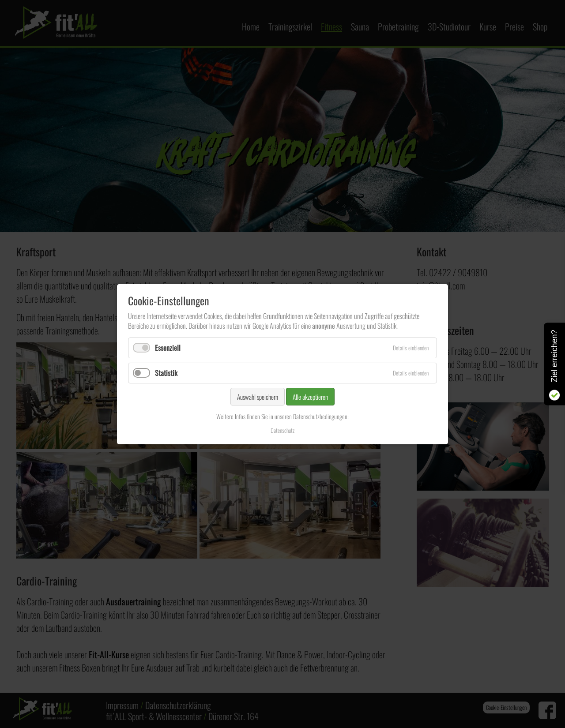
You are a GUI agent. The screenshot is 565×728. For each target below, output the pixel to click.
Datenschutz (282, 430)
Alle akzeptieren (310, 397)
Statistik (166, 373)
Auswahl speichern (258, 397)
